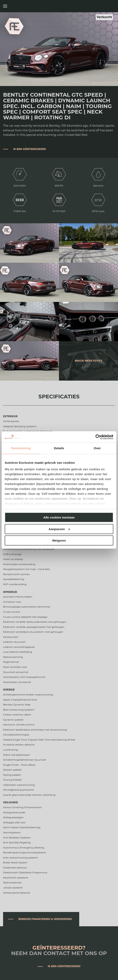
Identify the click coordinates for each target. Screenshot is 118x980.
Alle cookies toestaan (59, 517)
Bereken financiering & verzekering (45, 919)
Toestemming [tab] (21, 448)
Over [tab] (97, 448)
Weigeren (59, 540)
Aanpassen (59, 529)
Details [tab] (59, 448)
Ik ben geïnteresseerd (30, 149)
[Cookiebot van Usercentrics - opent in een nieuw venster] (95, 437)
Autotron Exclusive (110, 6)
